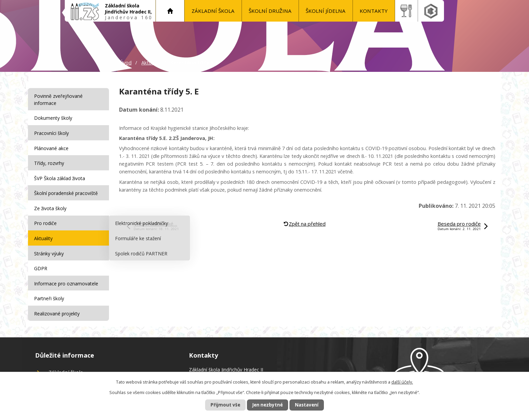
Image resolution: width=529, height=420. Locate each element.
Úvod (170, 11)
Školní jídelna (326, 11)
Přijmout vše (221, 405)
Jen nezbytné (267, 405)
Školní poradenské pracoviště (67, 189)
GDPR (42, 262)
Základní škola (213, 11)
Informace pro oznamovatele (67, 276)
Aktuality (151, 63)
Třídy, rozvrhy (50, 161)
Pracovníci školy (52, 132)
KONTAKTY (374, 11)
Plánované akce (52, 146)
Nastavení (311, 405)
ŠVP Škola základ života (61, 175)
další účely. (402, 382)
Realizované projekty (58, 305)
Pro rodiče (46, 218)
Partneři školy (50, 290)
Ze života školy (51, 204)
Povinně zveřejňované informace (59, 100)
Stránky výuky (50, 247)
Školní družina (270, 11)
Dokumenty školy (54, 118)
